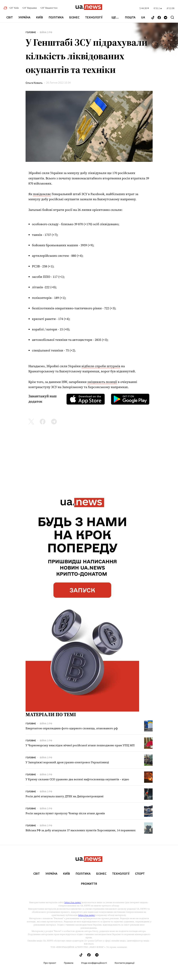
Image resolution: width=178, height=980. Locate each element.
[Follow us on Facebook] (159, 18)
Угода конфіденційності (94, 963)
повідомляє (42, 194)
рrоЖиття (89, 884)
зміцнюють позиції (102, 382)
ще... (115, 18)
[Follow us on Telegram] (166, 18)
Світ (10, 17)
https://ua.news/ (73, 902)
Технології (94, 17)
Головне (31, 32)
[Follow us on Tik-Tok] (153, 18)
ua (143, 18)
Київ (39, 17)
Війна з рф (46, 32)
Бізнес (74, 17)
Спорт (140, 874)
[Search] (172, 17)
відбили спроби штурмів (101, 366)
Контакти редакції (125, 963)
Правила (69, 963)
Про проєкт (50, 963)
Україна (24, 17)
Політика (56, 17)
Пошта (130, 18)
